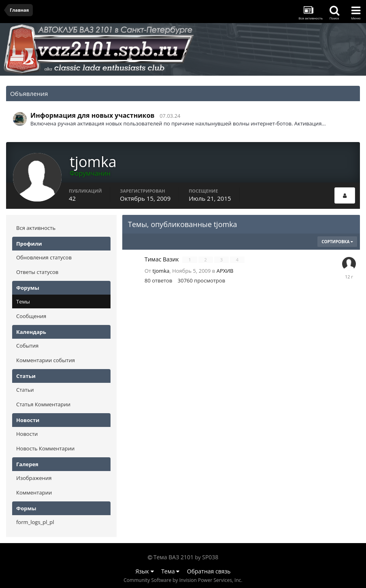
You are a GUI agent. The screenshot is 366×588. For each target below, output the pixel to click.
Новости (27, 434)
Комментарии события (46, 360)
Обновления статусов (44, 257)
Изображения (34, 478)
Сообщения (31, 316)
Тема (170, 571)
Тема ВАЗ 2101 (173, 557)
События (27, 346)
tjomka (161, 271)
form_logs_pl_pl (35, 522)
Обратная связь (209, 571)
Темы (23, 301)
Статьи (25, 390)
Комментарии (34, 492)
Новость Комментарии (45, 448)
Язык (145, 571)
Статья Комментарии (43, 404)
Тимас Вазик (162, 259)
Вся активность (36, 228)
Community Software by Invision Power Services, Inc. (183, 580)
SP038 (210, 557)
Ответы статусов (37, 272)
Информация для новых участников (93, 115)
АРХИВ (225, 271)
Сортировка (337, 242)
